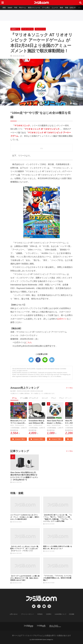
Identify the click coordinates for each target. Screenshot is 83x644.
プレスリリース (40, 29)
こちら (29, 342)
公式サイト (62, 319)
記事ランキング (20, 451)
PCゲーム (23, 8)
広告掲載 (71, 614)
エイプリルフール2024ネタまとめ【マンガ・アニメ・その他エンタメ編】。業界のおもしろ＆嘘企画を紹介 (25, 517)
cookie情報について (61, 614)
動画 (62, 8)
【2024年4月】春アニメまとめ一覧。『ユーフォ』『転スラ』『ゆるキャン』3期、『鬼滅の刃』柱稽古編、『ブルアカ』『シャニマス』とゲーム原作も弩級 (58, 518)
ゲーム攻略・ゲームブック (29, 398)
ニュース (55, 8)
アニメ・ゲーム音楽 (66, 398)
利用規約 (40, 614)
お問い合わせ (14, 614)
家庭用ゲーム (15, 29)
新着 (4, 8)
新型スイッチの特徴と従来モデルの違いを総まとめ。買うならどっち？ (58, 548)
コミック (45, 398)
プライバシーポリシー (28, 614)
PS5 (16, 8)
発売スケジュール (34, 8)
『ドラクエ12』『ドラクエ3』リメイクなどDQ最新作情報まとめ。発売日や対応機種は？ (57, 578)
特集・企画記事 (71, 8)
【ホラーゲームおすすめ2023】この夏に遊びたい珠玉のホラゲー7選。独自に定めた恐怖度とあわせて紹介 (25, 578)
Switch (10, 8)
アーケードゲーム (27, 29)
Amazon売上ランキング (25, 388)
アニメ (53, 398)
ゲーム (14, 398)
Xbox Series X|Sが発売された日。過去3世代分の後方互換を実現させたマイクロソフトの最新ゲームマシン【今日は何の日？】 (24, 476)
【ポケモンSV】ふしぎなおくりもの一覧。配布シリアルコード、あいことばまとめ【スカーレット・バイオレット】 (25, 549)
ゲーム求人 (46, 8)
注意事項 (49, 614)
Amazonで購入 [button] (19, 439)
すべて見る (69, 388)
